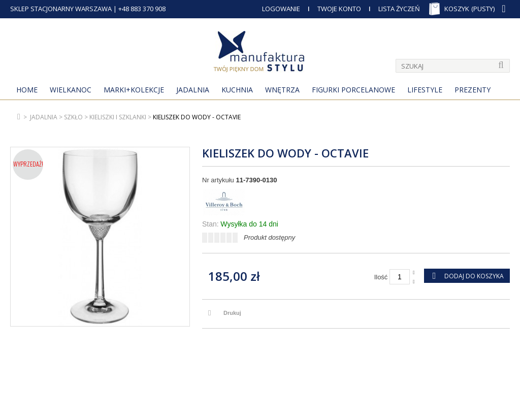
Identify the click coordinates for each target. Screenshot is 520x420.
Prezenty (473, 90)
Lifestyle (425, 90)
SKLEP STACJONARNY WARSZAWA (61, 9)
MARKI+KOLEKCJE (134, 90)
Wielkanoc (71, 90)
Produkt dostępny (269, 237)
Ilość (381, 277)
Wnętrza (282, 90)
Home (27, 90)
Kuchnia (237, 90)
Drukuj (232, 313)
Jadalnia (193, 90)
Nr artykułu (218, 180)
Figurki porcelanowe (353, 90)
